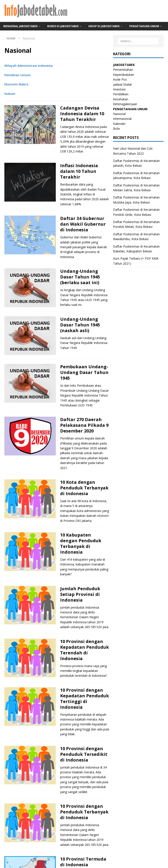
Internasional (122, 119)
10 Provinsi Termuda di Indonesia (83, 862)
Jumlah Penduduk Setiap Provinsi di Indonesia (80, 594)
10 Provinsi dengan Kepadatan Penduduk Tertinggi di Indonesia (85, 699)
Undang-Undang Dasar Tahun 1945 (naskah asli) (80, 325)
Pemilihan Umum (17, 75)
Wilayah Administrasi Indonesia (29, 66)
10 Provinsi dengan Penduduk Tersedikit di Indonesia (84, 754)
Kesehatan (121, 99)
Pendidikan (121, 94)
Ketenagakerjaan (125, 104)
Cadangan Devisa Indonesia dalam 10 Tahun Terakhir (82, 114)
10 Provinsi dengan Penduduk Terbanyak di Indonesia (84, 812)
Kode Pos (120, 79)
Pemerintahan (123, 70)
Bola (116, 128)
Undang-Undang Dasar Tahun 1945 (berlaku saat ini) (80, 277)
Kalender (119, 124)
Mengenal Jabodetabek (20, 26)
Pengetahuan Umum (144, 26)
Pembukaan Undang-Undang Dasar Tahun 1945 (84, 372)
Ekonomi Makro (16, 84)
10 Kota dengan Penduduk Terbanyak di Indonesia (84, 488)
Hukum (10, 94)
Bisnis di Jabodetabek (63, 26)
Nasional (119, 114)
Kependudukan (124, 75)
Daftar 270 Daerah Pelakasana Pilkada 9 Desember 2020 (84, 425)
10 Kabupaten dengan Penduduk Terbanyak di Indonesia (81, 543)
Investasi (119, 89)
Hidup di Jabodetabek (104, 26)
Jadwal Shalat (122, 84)
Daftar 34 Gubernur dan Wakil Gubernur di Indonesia (83, 224)
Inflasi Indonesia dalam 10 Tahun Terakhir (79, 171)
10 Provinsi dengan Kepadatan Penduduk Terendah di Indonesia (85, 650)
